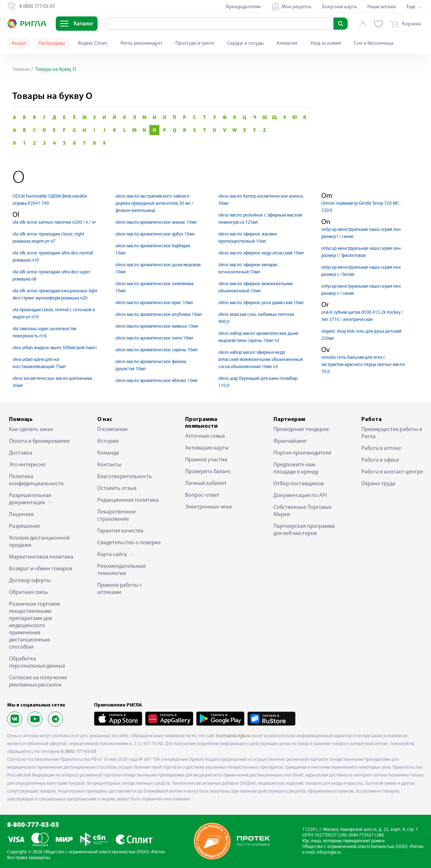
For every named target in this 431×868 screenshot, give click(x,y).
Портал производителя (302, 453)
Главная (21, 70)
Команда (108, 453)
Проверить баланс (208, 472)
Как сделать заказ (31, 430)
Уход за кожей (326, 43)
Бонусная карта (339, 7)
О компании (112, 430)
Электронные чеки (209, 507)
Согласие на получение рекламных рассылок (38, 681)
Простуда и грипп (195, 43)
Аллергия (287, 43)
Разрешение (24, 526)
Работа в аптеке (381, 448)
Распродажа (52, 43)
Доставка (21, 453)
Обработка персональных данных (37, 663)
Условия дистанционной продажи (39, 542)
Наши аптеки (382, 7)
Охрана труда (378, 484)
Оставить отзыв (117, 488)
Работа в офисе (380, 460)
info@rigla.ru (329, 852)
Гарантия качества (120, 531)
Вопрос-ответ (202, 495)
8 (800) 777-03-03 (79, 752)
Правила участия (206, 460)
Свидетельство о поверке (129, 543)
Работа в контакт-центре (392, 472)
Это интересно (27, 465)
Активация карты (207, 448)
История (108, 441)
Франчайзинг (290, 441)
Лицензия (21, 515)
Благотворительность (125, 477)
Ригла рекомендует (142, 43)
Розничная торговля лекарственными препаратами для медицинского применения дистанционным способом (34, 626)
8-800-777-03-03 (33, 825)
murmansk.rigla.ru (233, 736)
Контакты (109, 465)
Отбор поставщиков (299, 484)
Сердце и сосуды (246, 43)
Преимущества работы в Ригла (392, 433)
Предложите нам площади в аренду (296, 468)
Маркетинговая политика (41, 557)
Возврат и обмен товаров (41, 569)
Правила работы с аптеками (120, 589)
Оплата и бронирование (39, 441)
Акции (19, 43)
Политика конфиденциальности (36, 480)
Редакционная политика (128, 500)
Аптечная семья (205, 436)
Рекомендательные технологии (122, 570)
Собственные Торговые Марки (303, 511)
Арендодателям (243, 7)
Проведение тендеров (301, 430)
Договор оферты (30, 581)
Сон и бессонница (374, 43)
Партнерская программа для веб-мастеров (304, 530)
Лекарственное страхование (117, 516)
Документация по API (300, 496)
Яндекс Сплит (93, 43)
